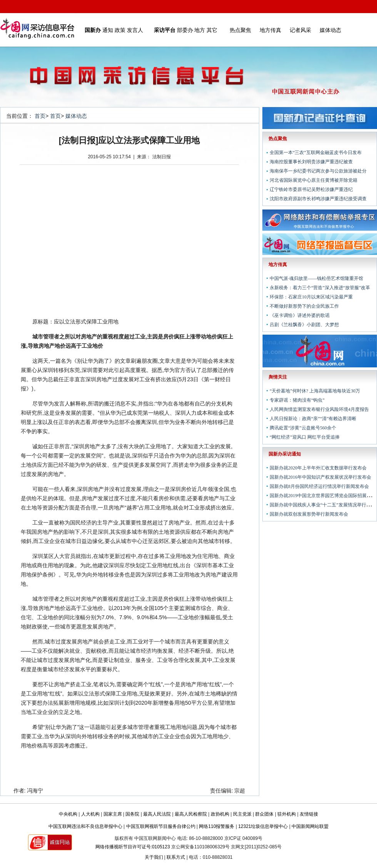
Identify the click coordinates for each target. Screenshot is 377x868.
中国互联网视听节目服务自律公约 (161, 826)
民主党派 (242, 814)
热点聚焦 (240, 30)
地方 (200, 30)
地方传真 (270, 30)
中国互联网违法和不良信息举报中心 (85, 826)
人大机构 (90, 814)
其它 (212, 30)
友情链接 (309, 814)
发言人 (135, 30)
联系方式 (176, 857)
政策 (120, 30)
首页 (40, 116)
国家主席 (113, 814)
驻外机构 (287, 814)
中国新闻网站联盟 (310, 826)
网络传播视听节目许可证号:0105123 (133, 847)
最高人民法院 (157, 814)
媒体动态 (330, 30)
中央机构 (68, 814)
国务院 (132, 814)
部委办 (185, 30)
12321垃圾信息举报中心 (263, 826)
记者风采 (300, 30)
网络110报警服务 (217, 826)
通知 (108, 30)
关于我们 (154, 857)
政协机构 (220, 814)
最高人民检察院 (191, 814)
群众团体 (264, 814)
